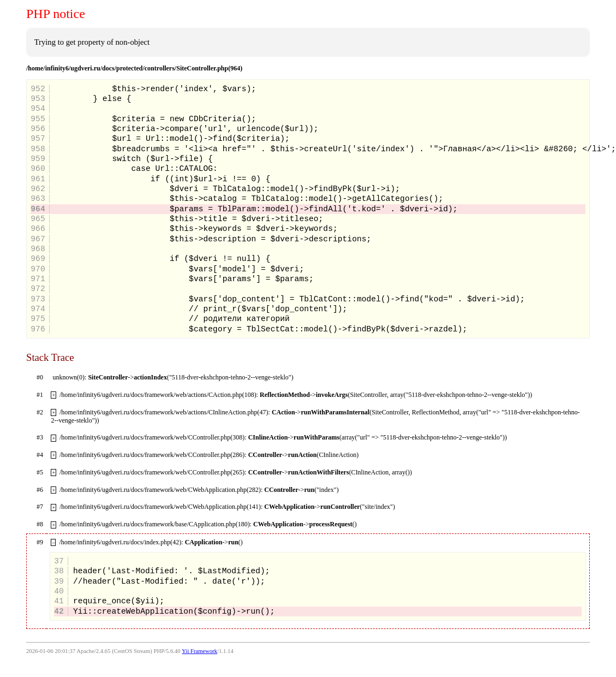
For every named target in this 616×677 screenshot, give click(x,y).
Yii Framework (199, 651)
